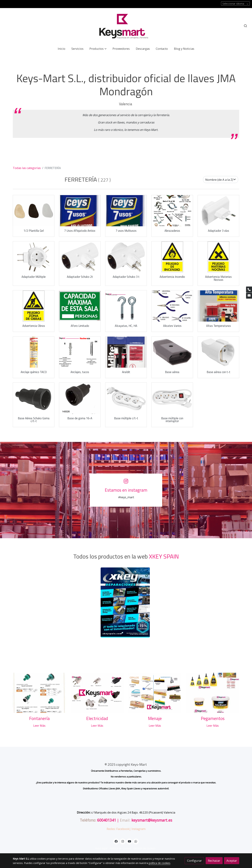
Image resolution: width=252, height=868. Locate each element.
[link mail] (249, 296)
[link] (126, 26)
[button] (98, 49)
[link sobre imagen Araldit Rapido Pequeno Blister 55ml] (126, 352)
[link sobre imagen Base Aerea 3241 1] (218, 352)
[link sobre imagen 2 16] (126, 306)
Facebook (123, 829)
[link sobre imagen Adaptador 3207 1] (80, 257)
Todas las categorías (27, 168)
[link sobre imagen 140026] (80, 398)
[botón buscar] (245, 26)
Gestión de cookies (144, 848)
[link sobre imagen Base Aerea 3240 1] (172, 352)
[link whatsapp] (136, 841)
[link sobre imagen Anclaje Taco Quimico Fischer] (34, 352)
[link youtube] (129, 841)
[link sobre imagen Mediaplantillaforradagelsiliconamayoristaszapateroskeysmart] (34, 211)
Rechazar (214, 861)
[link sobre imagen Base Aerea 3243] (34, 398)
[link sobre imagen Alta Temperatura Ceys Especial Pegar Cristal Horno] (218, 306)
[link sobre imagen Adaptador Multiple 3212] (34, 257)
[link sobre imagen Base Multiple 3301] (126, 398)
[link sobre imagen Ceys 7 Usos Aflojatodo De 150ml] (80, 211)
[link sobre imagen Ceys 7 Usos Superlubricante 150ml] (126, 211)
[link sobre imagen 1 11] (80, 352)
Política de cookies (120, 848)
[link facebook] (116, 841)
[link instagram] (123, 841)
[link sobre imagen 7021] (34, 306)
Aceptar (232, 861)
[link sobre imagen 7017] (218, 257)
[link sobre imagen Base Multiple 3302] (172, 398)
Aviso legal (101, 848)
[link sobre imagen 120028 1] (172, 306)
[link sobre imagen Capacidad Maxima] (80, 306)
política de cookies (160, 863)
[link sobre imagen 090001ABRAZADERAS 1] (172, 211)
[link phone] (249, 290)
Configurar (194, 861)
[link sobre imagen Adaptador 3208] (126, 257)
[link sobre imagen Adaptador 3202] (218, 211)
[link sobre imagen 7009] (172, 257)
